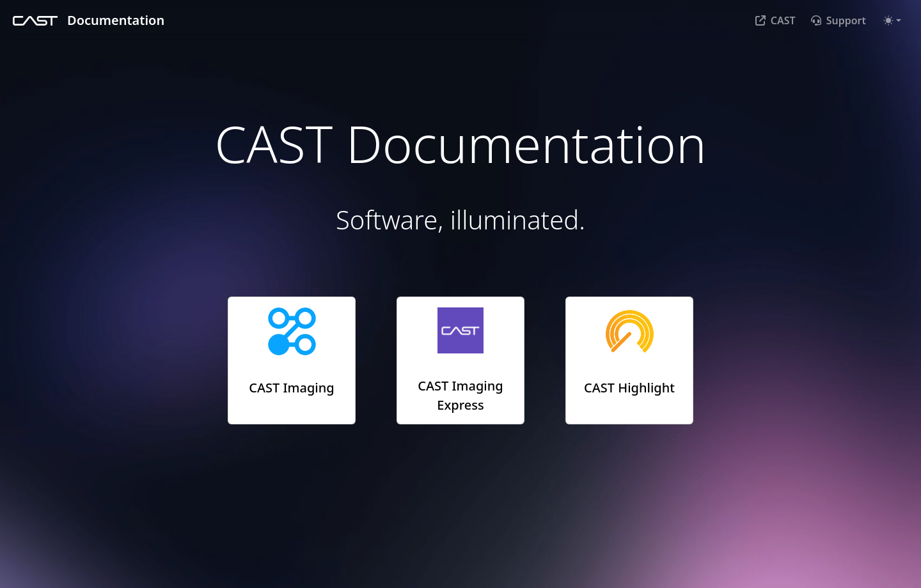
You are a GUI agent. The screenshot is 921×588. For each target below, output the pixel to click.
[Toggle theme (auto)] (892, 20)
